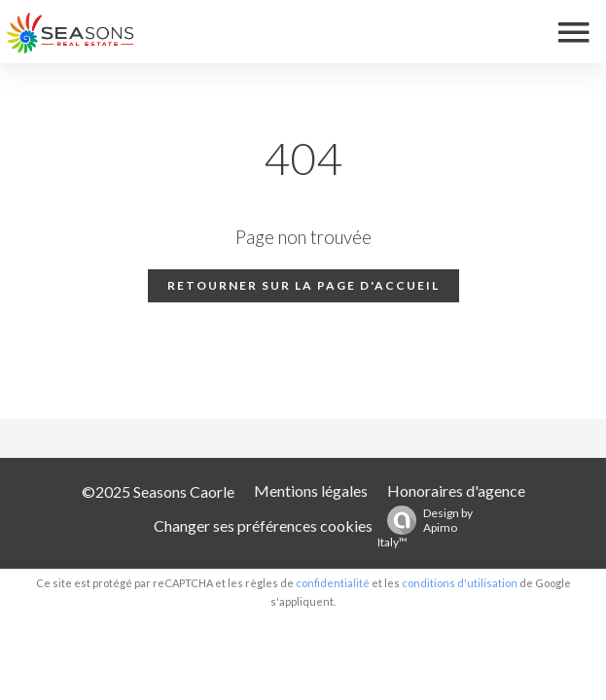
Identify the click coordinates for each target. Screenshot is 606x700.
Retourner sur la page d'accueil (303, 285)
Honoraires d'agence (456, 490)
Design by (425, 527)
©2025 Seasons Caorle (158, 491)
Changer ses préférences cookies (263, 525)
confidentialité (333, 583)
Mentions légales (311, 490)
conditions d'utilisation (460, 583)
